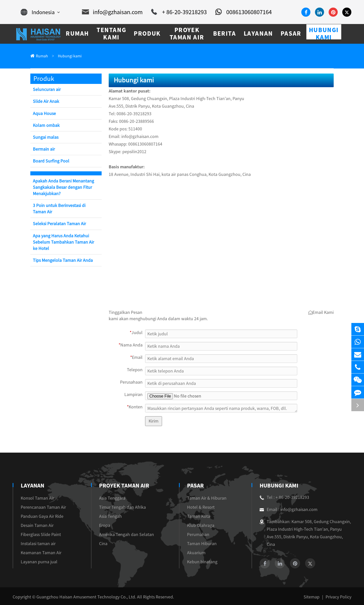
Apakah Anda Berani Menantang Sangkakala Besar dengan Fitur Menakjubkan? (62, 188)
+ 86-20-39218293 (176, 12)
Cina (102, 544)
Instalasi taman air (36, 544)
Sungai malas (44, 138)
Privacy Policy (339, 595)
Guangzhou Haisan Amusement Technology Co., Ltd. (77, 595)
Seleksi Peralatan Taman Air (58, 224)
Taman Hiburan (198, 544)
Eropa (103, 526)
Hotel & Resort (198, 508)
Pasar (194, 486)
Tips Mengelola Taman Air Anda (61, 261)
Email (137, 358)
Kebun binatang (198, 562)
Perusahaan (133, 383)
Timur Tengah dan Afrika (118, 508)
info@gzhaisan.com (114, 12)
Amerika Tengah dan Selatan (121, 535)
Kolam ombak (45, 126)
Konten (136, 408)
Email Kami (322, 313)
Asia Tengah (108, 517)
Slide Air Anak (45, 102)
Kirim (153, 421)
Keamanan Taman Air (38, 553)
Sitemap (315, 595)
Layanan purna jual (36, 562)
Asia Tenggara (109, 498)
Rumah (41, 56)
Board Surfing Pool (50, 161)
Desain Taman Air (35, 526)
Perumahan (195, 535)
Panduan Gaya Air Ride (40, 517)
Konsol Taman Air (36, 498)
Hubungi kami (66, 56)
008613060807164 (238, 12)
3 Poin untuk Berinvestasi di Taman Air (64, 209)
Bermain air (43, 149)
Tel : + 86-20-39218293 (282, 498)
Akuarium (194, 553)
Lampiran (135, 395)
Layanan (33, 486)
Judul (137, 333)
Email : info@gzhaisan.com (286, 510)
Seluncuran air (46, 90)
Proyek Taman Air (122, 486)
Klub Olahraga (198, 526)
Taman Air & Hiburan (203, 498)
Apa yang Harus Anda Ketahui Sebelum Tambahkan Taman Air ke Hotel (63, 242)
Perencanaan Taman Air (40, 508)
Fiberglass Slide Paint (38, 535)
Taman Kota (195, 517)
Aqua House (43, 114)
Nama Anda (132, 346)
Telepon (136, 370)
